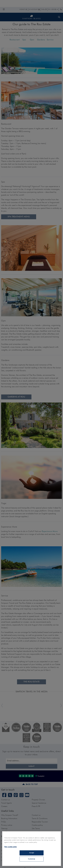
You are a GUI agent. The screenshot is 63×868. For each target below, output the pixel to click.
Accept (32, 853)
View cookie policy (10, 847)
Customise (32, 859)
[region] (32, 849)
